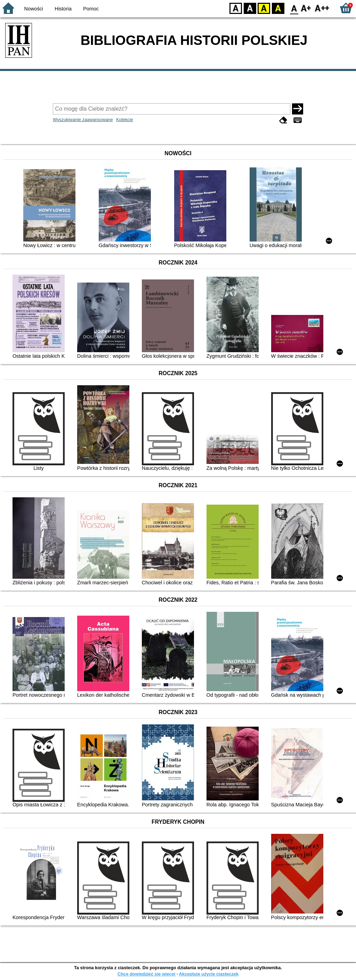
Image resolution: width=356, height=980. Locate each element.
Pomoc (91, 9)
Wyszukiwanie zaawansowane (83, 120)
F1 (306, 8)
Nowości (34, 9)
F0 (294, 8)
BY (278, 8)
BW (250, 8)
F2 (322, 8)
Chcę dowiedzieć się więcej (146, 974)
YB (264, 8)
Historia (63, 9)
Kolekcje (124, 120)
